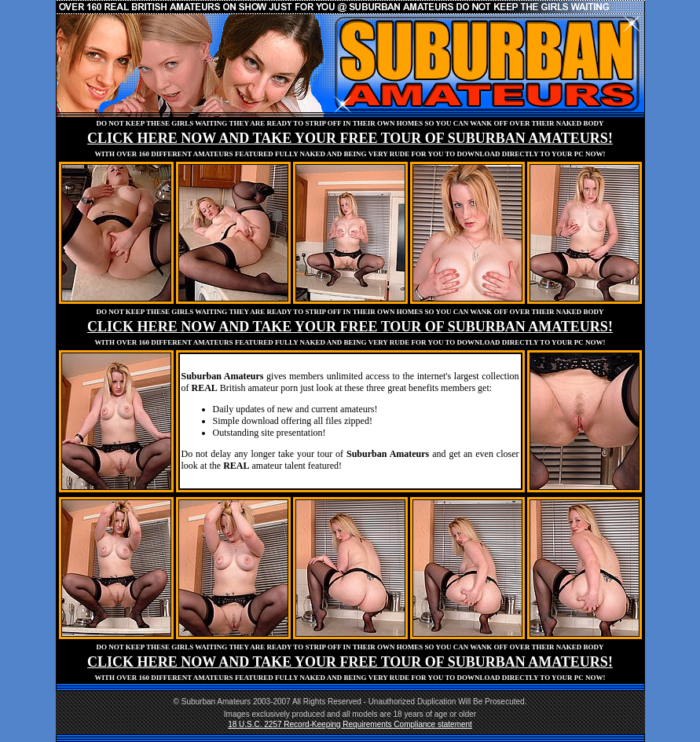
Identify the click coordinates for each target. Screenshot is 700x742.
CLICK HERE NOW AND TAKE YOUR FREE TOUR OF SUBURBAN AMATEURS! (350, 138)
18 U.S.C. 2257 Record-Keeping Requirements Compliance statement (350, 724)
